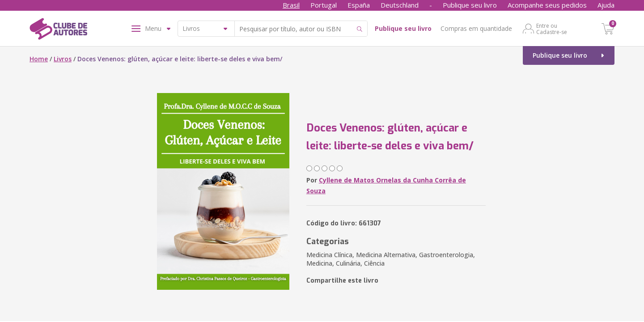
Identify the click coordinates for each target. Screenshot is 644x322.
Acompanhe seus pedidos (547, 5)
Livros (63, 59)
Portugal (324, 5)
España (359, 5)
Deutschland (400, 5)
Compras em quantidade (476, 28)
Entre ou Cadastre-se (552, 29)
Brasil (291, 5)
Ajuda (606, 5)
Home (39, 59)
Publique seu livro (470, 5)
